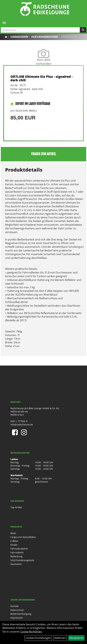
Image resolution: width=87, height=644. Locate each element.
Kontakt (15, 606)
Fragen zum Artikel (44, 154)
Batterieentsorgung (21, 614)
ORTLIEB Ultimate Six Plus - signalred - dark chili (41, 78)
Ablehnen (60, 638)
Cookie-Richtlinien (31, 632)
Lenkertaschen (69, 37)
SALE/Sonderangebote (22, 560)
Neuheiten (16, 564)
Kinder (14, 545)
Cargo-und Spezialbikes (23, 537)
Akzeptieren (76, 638)
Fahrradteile (17, 552)
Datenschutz (17, 610)
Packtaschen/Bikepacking (45, 37)
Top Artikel (16, 507)
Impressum (17, 618)
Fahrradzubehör (19, 37)
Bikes (13, 533)
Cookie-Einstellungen (38, 638)
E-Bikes (14, 541)
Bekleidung (16, 556)
